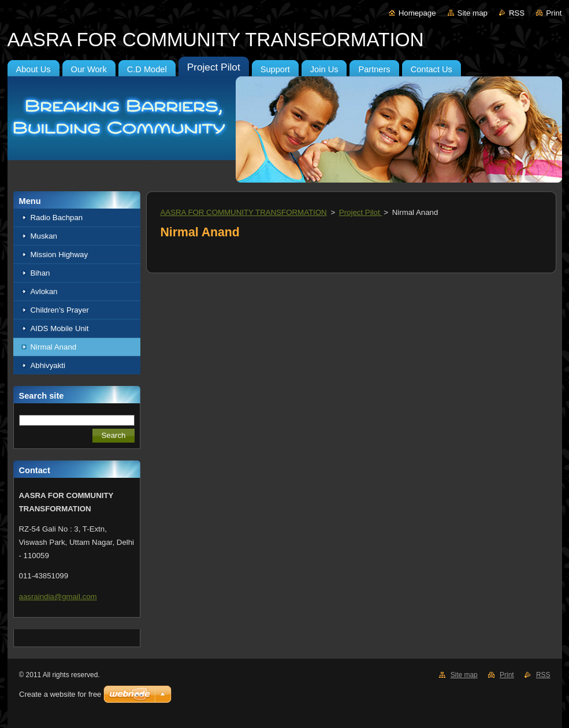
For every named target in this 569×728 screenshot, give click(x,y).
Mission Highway (59, 255)
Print (554, 13)
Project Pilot (360, 212)
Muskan (44, 236)
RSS (517, 13)
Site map (473, 13)
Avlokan (44, 291)
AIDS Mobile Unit (60, 328)
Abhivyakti (48, 365)
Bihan (40, 273)
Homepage (417, 13)
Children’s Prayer (60, 310)
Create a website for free (60, 694)
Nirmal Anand (54, 347)
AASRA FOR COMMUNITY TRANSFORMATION (244, 212)
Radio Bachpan (57, 218)
